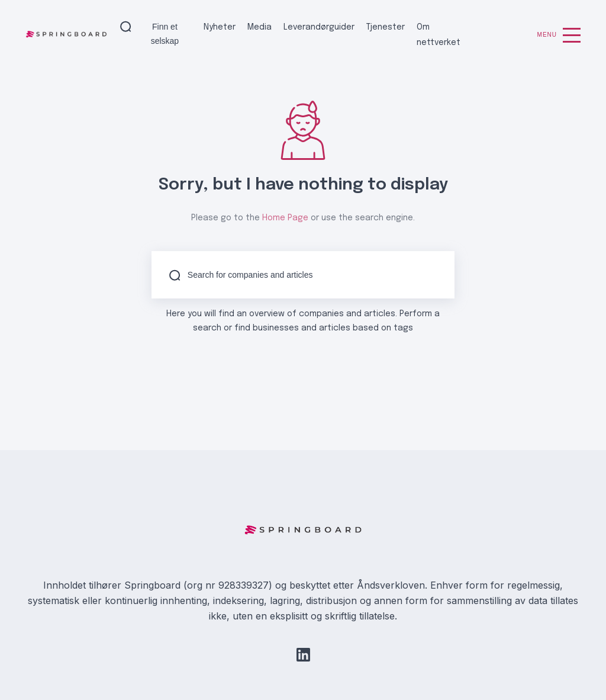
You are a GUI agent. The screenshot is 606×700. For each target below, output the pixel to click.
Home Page (285, 218)
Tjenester (386, 27)
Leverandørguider (319, 27)
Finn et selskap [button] (165, 34)
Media (260, 27)
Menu (559, 35)
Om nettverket (439, 35)
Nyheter (220, 27)
